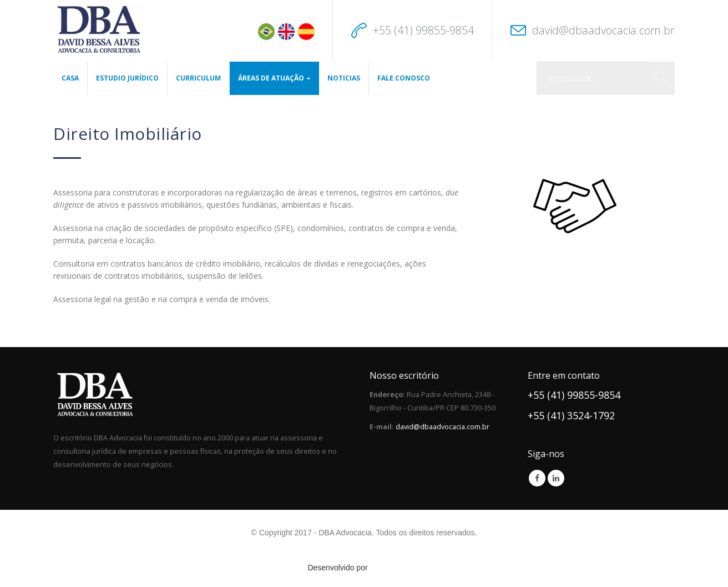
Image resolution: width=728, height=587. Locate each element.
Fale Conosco (404, 78)
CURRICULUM (198, 78)
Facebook (537, 478)
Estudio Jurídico (127, 78)
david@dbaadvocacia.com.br (603, 30)
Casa (70, 78)
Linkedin (556, 478)
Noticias (344, 78)
